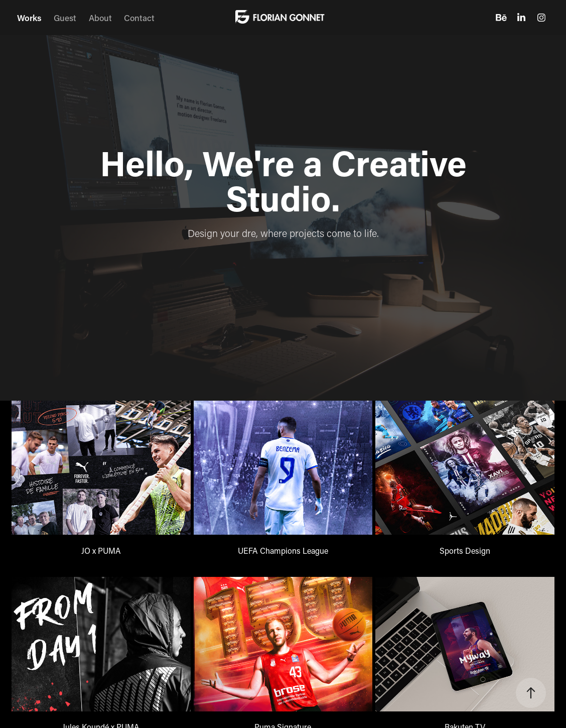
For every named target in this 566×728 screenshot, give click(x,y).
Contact (139, 18)
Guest (65, 18)
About (100, 18)
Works (29, 18)
